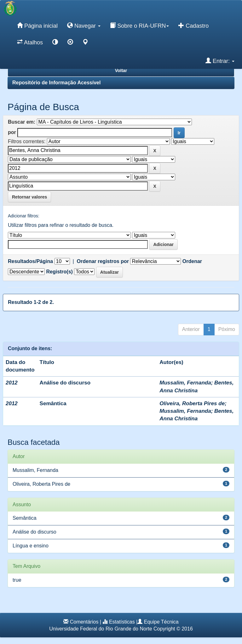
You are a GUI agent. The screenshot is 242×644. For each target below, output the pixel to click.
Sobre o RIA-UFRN (139, 25)
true (17, 580)
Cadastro (193, 25)
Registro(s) (59, 272)
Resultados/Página (30, 261)
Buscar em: (22, 122)
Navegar (84, 25)
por (12, 132)
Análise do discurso (65, 383)
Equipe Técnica (161, 622)
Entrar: (220, 61)
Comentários (84, 622)
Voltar (121, 70)
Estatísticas (122, 622)
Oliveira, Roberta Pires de (192, 403)
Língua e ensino (31, 546)
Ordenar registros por (103, 261)
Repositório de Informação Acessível (56, 83)
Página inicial (37, 25)
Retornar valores (29, 197)
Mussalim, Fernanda (185, 383)
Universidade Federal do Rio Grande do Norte (101, 629)
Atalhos (30, 42)
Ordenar (192, 261)
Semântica (53, 403)
